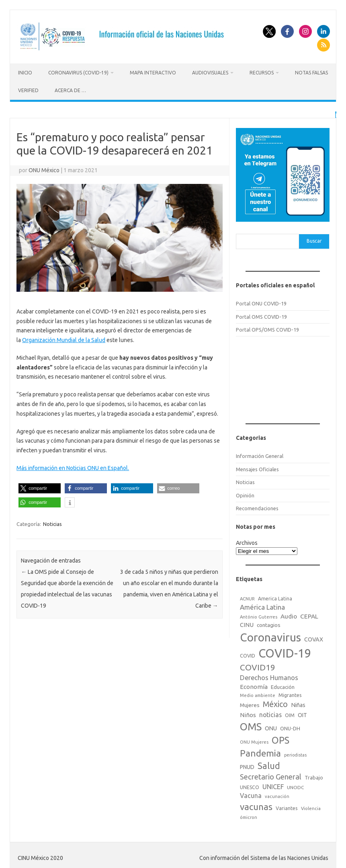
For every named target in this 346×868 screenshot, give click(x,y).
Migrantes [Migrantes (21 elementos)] (290, 693)
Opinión (245, 494)
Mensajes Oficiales (257, 468)
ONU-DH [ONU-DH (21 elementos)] (290, 727)
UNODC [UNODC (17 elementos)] (295, 786)
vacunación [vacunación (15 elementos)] (277, 795)
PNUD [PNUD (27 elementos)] (247, 766)
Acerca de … (70, 90)
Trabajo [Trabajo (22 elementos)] (314, 776)
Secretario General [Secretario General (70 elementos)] (271, 775)
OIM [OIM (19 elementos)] (290, 714)
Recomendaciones (257, 507)
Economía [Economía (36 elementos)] (254, 686)
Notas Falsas (311, 73)
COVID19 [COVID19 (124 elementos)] (258, 666)
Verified (28, 90)
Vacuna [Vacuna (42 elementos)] (251, 794)
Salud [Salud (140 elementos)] (269, 765)
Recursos (262, 73)
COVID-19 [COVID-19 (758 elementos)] (285, 652)
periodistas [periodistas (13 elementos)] (295, 754)
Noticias (52, 523)
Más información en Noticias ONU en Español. (73, 467)
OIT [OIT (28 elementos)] (302, 714)
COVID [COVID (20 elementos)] (248, 654)
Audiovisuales (210, 73)
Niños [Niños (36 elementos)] (248, 714)
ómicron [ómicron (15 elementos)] (249, 816)
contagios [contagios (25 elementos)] (269, 624)
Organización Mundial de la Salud (64, 339)
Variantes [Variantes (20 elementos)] (287, 807)
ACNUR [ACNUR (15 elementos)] (247, 598)
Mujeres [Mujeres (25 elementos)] (250, 704)
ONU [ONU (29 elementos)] (271, 727)
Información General (260, 455)
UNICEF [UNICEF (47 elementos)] (273, 785)
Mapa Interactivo (153, 73)
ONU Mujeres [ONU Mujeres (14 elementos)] (254, 741)
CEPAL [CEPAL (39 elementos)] (309, 615)
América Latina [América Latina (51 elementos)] (262, 606)
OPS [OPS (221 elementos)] (280, 739)
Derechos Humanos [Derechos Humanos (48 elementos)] (269, 676)
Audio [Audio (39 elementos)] (289, 615)
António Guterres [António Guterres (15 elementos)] (259, 616)
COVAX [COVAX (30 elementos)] (314, 638)
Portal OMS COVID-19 (261, 315)
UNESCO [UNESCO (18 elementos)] (250, 786)
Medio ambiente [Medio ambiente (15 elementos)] (258, 694)
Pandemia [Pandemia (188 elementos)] (260, 752)
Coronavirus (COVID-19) (78, 73)
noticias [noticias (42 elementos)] (270, 713)
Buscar (314, 240)
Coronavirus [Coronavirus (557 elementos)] (270, 636)
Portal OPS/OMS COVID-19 (267, 328)
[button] (40, 487)
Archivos (247, 542)
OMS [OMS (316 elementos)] (251, 725)
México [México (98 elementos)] (275, 703)
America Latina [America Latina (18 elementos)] (275, 597)
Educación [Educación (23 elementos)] (283, 686)
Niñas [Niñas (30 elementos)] (298, 704)
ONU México (44, 169)
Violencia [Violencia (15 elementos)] (311, 807)
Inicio (25, 73)
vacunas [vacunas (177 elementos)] (256, 805)
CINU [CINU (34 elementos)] (247, 624)
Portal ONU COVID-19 (261, 302)
